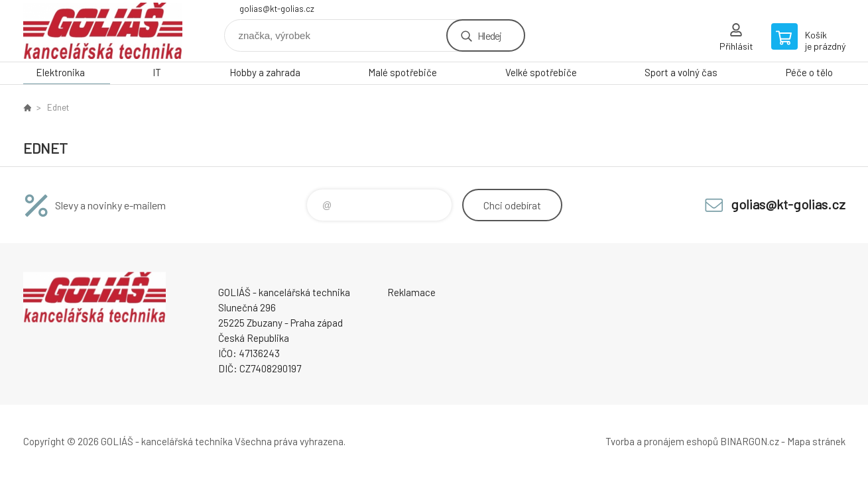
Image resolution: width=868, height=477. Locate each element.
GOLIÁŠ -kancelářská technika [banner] (103, 31)
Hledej (489, 35)
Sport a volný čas (681, 72)
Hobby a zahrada (265, 72)
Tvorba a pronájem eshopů (662, 441)
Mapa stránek (816, 441)
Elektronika (60, 72)
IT (157, 72)
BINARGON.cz (750, 441)
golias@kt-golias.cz (277, 9)
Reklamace (411, 292)
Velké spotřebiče (541, 72)
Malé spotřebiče (403, 72)
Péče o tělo (809, 72)
